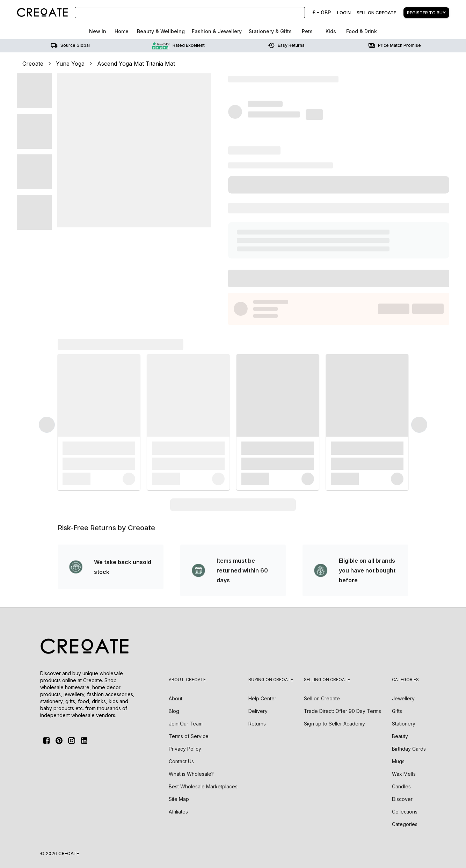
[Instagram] (72, 741)
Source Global (70, 45)
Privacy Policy (185, 749)
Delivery (258, 711)
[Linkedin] (84, 741)
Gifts (397, 711)
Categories (405, 824)
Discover (402, 799)
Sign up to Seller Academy (334, 724)
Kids (331, 31)
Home (122, 31)
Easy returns (286, 45)
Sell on (322, 698)
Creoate (33, 64)
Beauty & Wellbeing (161, 31)
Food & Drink (362, 31)
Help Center (262, 698)
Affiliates (178, 812)
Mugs (398, 761)
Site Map (179, 799)
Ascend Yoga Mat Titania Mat (136, 64)
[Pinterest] (59, 741)
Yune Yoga (70, 64)
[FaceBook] (46, 741)
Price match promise (395, 45)
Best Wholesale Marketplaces (203, 786)
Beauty (400, 736)
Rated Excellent (178, 45)
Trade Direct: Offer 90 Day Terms (343, 711)
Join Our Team (186, 724)
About (176, 698)
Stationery (404, 724)
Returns (257, 724)
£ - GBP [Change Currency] (322, 12)
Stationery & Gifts (270, 31)
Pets (307, 31)
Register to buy (426, 13)
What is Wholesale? (191, 774)
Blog (174, 711)
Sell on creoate (376, 13)
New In (98, 31)
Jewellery (403, 698)
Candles (401, 786)
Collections (405, 812)
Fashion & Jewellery (217, 31)
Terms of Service (189, 736)
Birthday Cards (409, 749)
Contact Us (181, 761)
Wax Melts (404, 774)
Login (344, 13)
